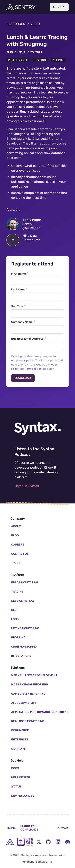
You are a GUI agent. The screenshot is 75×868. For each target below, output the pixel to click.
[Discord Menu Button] (68, 842)
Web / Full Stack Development (34, 675)
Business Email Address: (28, 339)
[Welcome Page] (21, 7)
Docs (15, 768)
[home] (10, 842)
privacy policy (25, 360)
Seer (15, 610)
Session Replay (23, 601)
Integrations (21, 656)
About (16, 526)
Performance (18, 60)
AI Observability (24, 703)
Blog (15, 535)
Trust (16, 563)
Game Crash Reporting (28, 694)
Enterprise (20, 740)
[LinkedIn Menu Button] (58, 842)
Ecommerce (20, 730)
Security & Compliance (29, 828)
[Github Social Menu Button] (48, 842)
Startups (18, 749)
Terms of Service (36, 369)
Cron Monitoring (24, 647)
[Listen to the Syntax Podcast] (37, 428)
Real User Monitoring (28, 721)
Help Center (21, 777)
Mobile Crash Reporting (30, 685)
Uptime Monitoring (25, 628)
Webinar (58, 60)
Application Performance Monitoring (40, 712)
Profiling (18, 637)
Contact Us (20, 554)
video (35, 24)
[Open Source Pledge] (25, 842)
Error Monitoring (25, 582)
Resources (18, 24)
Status (16, 787)
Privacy (63, 828)
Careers (18, 545)
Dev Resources (23, 796)
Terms (11, 828)
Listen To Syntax (27, 486)
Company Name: (22, 322)
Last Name (18, 289)
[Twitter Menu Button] (39, 842)
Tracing (40, 60)
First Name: (19, 274)
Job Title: (17, 306)
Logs (15, 619)
